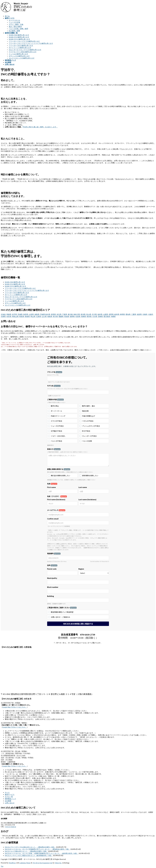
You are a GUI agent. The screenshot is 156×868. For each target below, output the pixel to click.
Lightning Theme (25, 863)
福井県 (100, 314)
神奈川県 (77, 314)
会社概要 (8, 801)
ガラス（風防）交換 (16, 24)
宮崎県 (100, 317)
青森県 (9, 314)
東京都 (70, 314)
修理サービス (10, 795)
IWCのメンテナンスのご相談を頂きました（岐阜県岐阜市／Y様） (29, 856)
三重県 (134, 314)
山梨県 (106, 314)
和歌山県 (15, 317)
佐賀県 (78, 317)
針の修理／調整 (14, 31)
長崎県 (83, 317)
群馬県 (53, 314)
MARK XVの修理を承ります (19, 37)
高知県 (67, 317)
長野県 (111, 314)
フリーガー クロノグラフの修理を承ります (24, 41)
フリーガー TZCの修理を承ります (21, 46)
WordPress (12, 863)
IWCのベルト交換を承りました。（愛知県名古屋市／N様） (26, 851)
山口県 (44, 317)
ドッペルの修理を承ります (18, 54)
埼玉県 (59, 314)
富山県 (89, 314)
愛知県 (128, 314)
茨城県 (43, 314)
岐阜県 (117, 314)
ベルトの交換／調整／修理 (18, 29)
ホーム (7, 792)
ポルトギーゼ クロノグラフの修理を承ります (25, 50)
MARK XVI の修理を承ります (19, 39)
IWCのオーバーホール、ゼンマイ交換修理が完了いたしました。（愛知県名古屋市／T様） (37, 849)
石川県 (94, 314)
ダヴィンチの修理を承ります (19, 56)
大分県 (95, 317)
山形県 (31, 314)
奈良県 (9, 317)
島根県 (27, 317)
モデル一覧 (9, 797)
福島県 (37, 314)
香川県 (55, 317)
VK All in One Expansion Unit (43, 863)
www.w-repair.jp (11, 827)
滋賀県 (139, 314)
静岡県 (122, 314)
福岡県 (72, 317)
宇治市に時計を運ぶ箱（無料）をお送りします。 (40, 127)
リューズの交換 (14, 22)
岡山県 (33, 317)
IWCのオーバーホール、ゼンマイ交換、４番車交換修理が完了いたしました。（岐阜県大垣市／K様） (41, 853)
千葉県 (65, 314)
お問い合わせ (10, 803)
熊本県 (89, 317)
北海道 (3, 314)
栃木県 (48, 314)
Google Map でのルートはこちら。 (15, 707)
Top (2, 866)
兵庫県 (3, 317)
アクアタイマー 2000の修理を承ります (23, 52)
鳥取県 (22, 317)
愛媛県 (61, 317)
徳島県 (50, 317)
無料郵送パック (10, 799)
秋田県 (26, 314)
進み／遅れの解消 (15, 27)
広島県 (39, 317)
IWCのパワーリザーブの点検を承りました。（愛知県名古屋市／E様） (30, 847)
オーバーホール (14, 20)
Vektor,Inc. (58, 863)
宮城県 (20, 314)
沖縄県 (113, 317)
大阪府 (150, 314)
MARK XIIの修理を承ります (19, 35)
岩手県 (14, 314)
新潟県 (83, 314)
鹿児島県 (107, 317)
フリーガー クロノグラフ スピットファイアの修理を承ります (31, 43)
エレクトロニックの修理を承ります (22, 58)
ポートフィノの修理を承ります (20, 48)
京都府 (145, 314)
